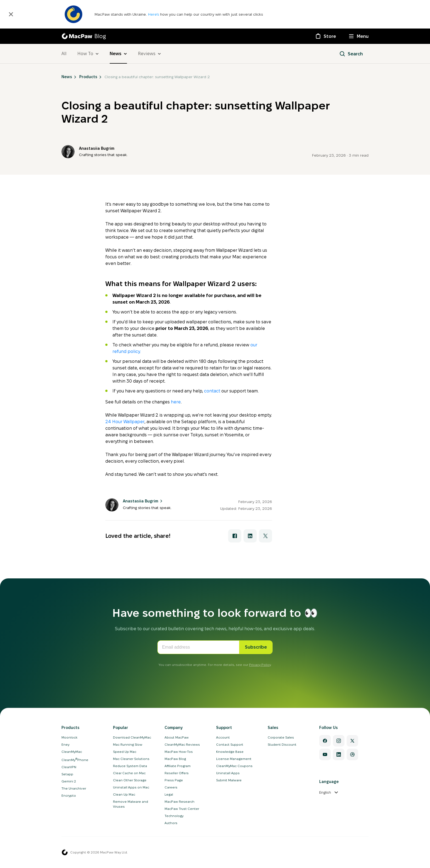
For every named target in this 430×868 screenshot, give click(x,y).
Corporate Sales (281, 737)
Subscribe (256, 647)
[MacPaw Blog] (84, 36)
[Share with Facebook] (235, 536)
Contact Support (230, 744)
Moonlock (69, 737)
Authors (171, 823)
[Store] (325, 36)
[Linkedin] (339, 754)
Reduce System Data (130, 766)
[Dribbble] (352, 754)
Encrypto (69, 795)
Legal (169, 794)
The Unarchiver (74, 788)
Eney (65, 744)
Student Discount (282, 744)
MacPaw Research (179, 801)
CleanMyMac (72, 752)
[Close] (11, 14)
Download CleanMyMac (132, 737)
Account (223, 737)
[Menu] (359, 36)
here (176, 402)
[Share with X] (265, 536)
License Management (234, 759)
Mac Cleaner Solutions (131, 759)
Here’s (154, 14)
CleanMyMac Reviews (182, 744)
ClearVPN (69, 767)
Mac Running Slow (128, 744)
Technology (174, 816)
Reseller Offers (177, 773)
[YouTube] (325, 754)
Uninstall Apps (228, 773)
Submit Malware (229, 780)
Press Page (174, 780)
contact (212, 391)
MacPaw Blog (175, 759)
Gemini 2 (69, 781)
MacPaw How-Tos (179, 752)
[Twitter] (352, 741)
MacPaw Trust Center (182, 809)
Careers (171, 787)
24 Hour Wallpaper (125, 422)
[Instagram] (339, 741)
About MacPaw (177, 737)
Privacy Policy (260, 665)
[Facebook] (325, 741)
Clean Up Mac (124, 794)
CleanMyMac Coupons (234, 766)
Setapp (67, 774)
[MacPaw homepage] (65, 852)
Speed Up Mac (125, 752)
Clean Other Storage (130, 780)
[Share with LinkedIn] (250, 536)
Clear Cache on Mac (129, 773)
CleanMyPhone (75, 760)
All (64, 54)
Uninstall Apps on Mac (131, 787)
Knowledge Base (230, 752)
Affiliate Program (178, 766)
